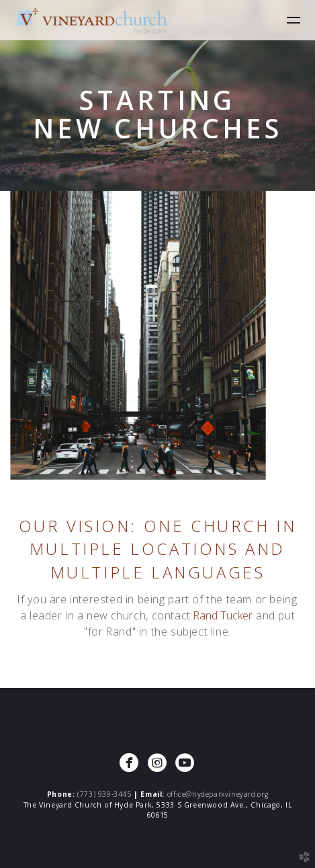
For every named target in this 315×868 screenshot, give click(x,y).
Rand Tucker (223, 615)
